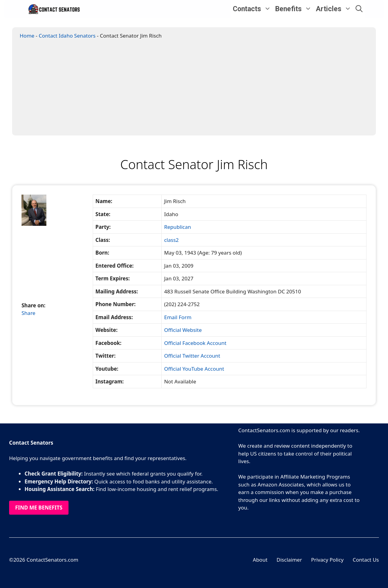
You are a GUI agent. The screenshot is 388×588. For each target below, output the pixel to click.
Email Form (178, 317)
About (260, 560)
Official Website (183, 330)
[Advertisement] (196, 90)
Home (27, 36)
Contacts (253, 9)
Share (28, 313)
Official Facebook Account (195, 343)
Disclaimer (289, 560)
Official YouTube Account (194, 369)
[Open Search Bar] (359, 9)
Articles (335, 9)
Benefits (294, 9)
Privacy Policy (327, 560)
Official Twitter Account (192, 356)
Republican (177, 227)
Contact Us (366, 560)
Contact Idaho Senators (67, 36)
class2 (171, 240)
